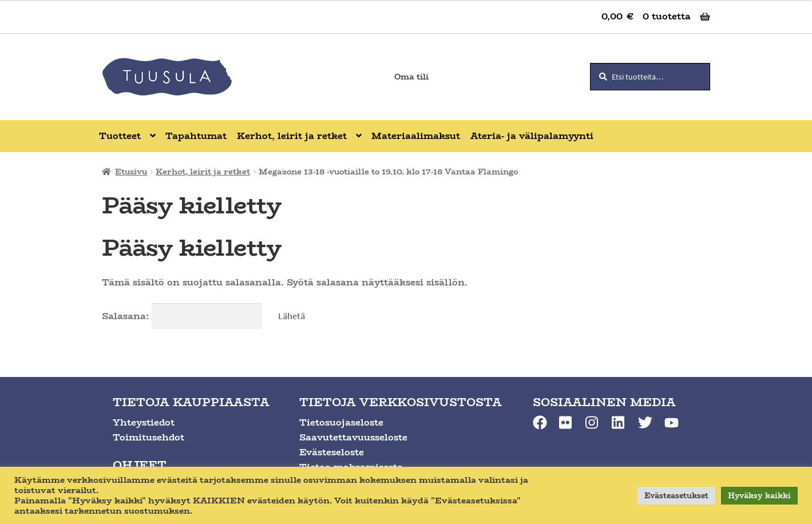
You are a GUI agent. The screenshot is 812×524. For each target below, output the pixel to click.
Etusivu (131, 172)
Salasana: (182, 316)
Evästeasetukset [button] (676, 495)
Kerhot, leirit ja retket (203, 172)
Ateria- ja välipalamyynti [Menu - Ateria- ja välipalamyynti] (532, 136)
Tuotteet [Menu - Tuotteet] (120, 136)
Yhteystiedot (144, 422)
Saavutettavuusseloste (353, 437)
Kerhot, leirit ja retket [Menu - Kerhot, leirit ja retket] (292, 136)
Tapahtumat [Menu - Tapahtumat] (196, 136)
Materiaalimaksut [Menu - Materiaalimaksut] (416, 136)
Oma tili (411, 77)
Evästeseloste (332, 452)
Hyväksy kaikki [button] (759, 495)
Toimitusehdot (148, 437)
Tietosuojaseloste (341, 422)
